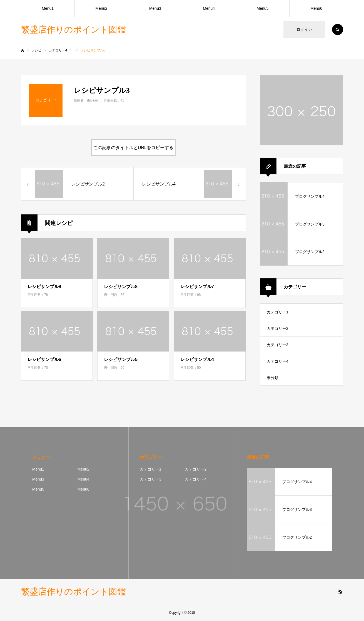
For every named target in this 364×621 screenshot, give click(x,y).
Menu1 (48, 8)
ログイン (304, 29)
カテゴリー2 (278, 328)
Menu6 (316, 8)
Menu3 (155, 8)
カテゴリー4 (278, 361)
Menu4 (209, 8)
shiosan (92, 100)
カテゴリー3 (278, 345)
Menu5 (263, 8)
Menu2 (102, 8)
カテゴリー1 (278, 312)
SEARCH (338, 29)
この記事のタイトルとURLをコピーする (133, 148)
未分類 (273, 378)
